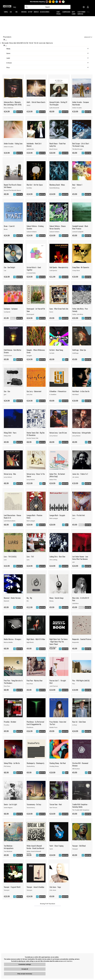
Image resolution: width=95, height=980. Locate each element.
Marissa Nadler (8, 642)
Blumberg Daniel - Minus (57, 185)
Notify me (19, 112)
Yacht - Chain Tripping (56, 846)
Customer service (81, 13)
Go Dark (52, 353)
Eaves (51, 312)
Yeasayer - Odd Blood (79, 846)
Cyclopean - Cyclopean (11, 309)
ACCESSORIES (45, 12)
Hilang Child (7, 436)
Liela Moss (75, 603)
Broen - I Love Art (9, 226)
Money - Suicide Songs (57, 598)
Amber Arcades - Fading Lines (13, 144)
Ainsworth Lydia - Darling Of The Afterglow (58, 103)
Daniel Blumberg (54, 188)
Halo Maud (75, 394)
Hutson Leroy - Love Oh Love (58, 433)
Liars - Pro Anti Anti (79, 515)
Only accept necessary (25, 974)
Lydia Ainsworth (54, 108)
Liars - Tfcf (30, 557)
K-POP (30, 12)
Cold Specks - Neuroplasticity (59, 267)
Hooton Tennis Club (32, 438)
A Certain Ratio (31, 273)
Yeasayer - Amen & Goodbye (35, 887)
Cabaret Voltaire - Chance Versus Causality (58, 227)
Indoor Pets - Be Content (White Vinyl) (57, 475)
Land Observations (10, 521)
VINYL (6, 12)
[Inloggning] (88, 7)
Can (5, 270)
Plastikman (30, 727)
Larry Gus (30, 394)
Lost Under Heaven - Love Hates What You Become (80, 558)
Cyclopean (7, 312)
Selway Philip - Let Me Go (12, 763)
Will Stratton (76, 769)
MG (28, 601)
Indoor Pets (53, 480)
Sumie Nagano (8, 808)
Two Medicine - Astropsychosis (9, 847)
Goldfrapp (75, 353)
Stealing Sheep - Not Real (58, 763)
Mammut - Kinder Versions (12, 598)
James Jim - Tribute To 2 (80, 474)
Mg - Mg (29, 598)
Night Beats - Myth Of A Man (36, 639)
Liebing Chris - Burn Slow (57, 557)
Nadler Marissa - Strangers (13, 639)
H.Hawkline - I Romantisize (58, 391)
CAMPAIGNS (66, 12)
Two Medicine (8, 851)
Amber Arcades (77, 108)
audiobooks (30, 149)
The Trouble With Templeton (81, 810)
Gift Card (74, 13)
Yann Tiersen (53, 808)
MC (17, 12)
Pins (74, 684)
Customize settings (25, 964)
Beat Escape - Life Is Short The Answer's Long (81, 145)
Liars (74, 518)
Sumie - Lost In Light (10, 804)
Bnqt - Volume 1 (77, 185)
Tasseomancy (31, 808)
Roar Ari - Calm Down (79, 722)
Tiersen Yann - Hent (56, 804)
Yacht (51, 849)
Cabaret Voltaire (32, 232)
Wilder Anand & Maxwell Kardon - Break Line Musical (35, 847)
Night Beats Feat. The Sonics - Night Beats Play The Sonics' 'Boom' (59, 642)
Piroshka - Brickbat (10, 722)
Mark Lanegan (31, 521)
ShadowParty (31, 766)
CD (11, 12)
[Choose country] (84, 7)
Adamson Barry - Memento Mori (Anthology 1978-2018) (13, 103)
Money (52, 601)
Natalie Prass (53, 727)
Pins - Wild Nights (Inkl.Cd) (81, 681)
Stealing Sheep (54, 766)
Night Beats (30, 642)
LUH (73, 562)
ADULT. (29, 105)
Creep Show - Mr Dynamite (81, 267)
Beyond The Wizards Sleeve (12, 190)
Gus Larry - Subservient (34, 391)
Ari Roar (75, 725)
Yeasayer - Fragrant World (12, 887)
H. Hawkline (53, 394)
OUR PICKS (59, 13)
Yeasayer (75, 849)
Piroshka (7, 725)
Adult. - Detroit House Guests (36, 102)
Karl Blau (29, 188)
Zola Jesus (53, 890)
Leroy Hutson (54, 436)
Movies (24, 12)
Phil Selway (7, 766)
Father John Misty (78, 314)
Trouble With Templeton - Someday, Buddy (80, 806)
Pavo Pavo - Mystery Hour (35, 681)
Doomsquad (30, 314)
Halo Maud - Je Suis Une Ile (81, 391)
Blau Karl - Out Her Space (35, 185)
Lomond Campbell (78, 232)
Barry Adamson (9, 108)
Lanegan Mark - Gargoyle (57, 515)
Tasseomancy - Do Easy (34, 804)
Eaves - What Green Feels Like (59, 309)
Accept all (25, 969)
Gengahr (29, 356)
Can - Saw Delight (9, 267)
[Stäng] (6, 40)
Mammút (6, 601)
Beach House (53, 149)
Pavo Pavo (7, 686)
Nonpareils (76, 642)
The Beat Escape (77, 149)
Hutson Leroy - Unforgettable (81, 433)
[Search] (47, 7)
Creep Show (76, 270)
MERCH (36, 12)
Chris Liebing (53, 560)
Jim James (76, 477)
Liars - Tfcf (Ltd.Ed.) (10, 557)
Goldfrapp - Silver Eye (79, 350)
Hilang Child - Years (10, 433)
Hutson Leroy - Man (10, 474)
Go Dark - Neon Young (56, 350)
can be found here (68, 961)
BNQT (74, 188)
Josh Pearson (54, 686)
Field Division (8, 356)
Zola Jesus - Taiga (55, 887)
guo (5, 394)
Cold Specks (53, 270)
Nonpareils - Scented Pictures (82, 639)
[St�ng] (6, 46)
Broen (6, 229)
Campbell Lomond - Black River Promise (80, 227)
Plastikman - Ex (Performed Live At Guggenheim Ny (35, 723)
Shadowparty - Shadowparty (35, 763)
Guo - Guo (7, 391)
